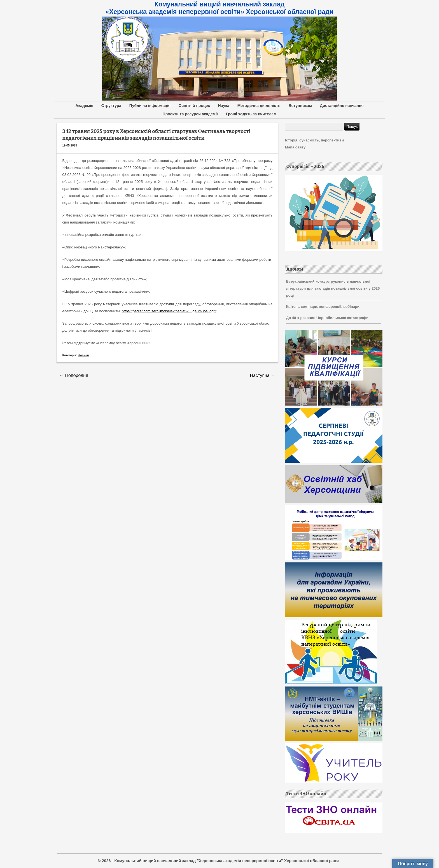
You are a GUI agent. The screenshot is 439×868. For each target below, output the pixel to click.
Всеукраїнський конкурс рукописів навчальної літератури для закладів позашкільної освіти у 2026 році (333, 288)
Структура (111, 106)
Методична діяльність (259, 106)
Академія (84, 106)
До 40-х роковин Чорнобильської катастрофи (327, 318)
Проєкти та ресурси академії (190, 114)
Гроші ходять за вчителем (251, 114)
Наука (224, 106)
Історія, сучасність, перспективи (314, 140)
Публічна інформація (150, 106)
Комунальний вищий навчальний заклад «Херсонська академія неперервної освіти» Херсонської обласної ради (219, 8)
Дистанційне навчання (342, 106)
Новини (83, 355)
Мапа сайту (295, 147)
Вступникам (300, 106)
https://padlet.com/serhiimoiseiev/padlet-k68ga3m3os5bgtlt (169, 311)
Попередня (74, 375)
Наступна (263, 375)
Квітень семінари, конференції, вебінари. (323, 307)
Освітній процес (194, 106)
